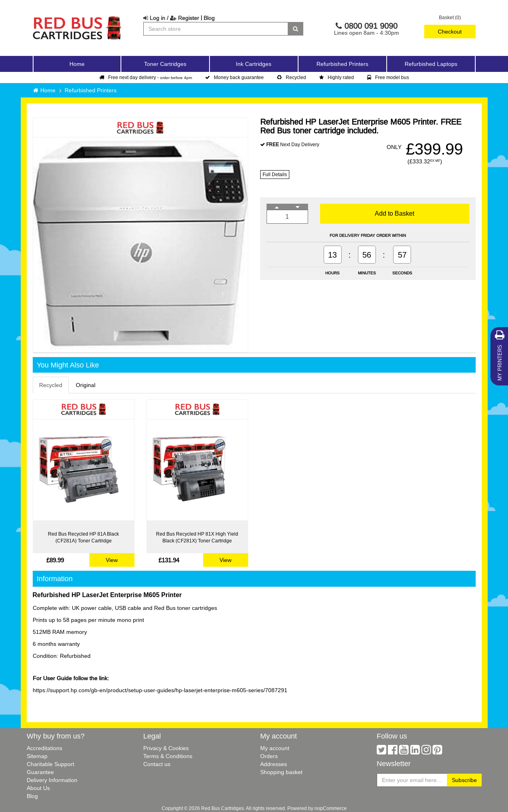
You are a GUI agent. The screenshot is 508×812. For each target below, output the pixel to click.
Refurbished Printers (342, 64)
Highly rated (337, 77)
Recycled (292, 77)
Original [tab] (86, 385)
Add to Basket (394, 213)
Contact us (157, 764)
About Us (38, 788)
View (112, 560)
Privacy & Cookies (166, 748)
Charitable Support (50, 764)
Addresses (274, 764)
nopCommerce (331, 808)
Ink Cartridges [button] (254, 64)
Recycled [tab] (51, 385)
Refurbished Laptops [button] (431, 64)
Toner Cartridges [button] (165, 64)
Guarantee (40, 772)
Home (77, 64)
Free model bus (388, 77)
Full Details (275, 174)
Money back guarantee (234, 77)
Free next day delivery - (146, 77)
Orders (269, 756)
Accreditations (44, 748)
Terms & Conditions (168, 756)
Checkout (450, 32)
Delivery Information (52, 780)
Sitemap (37, 756)
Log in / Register (171, 18)
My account (275, 748)
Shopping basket (281, 772)
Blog (209, 18)
